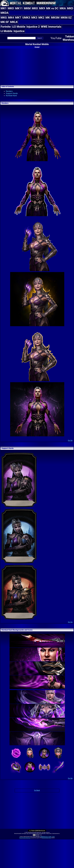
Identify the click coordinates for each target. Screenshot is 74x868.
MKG (4, 18)
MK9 (42, 8)
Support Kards (12, 93)
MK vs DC (52, 8)
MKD (70, 8)
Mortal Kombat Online (46, 838)
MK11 (19, 8)
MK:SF (5, 22)
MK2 (41, 18)
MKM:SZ (66, 18)
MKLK (14, 22)
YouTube (56, 38)
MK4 (11, 18)
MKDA (5, 13)
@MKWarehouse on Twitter (46, 837)
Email (53, 837)
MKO (11, 8)
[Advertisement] (37, 66)
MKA (63, 8)
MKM (27, 8)
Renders (9, 91)
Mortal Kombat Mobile (37, 44)
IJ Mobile (6, 31)
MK (48, 18)
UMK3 (26, 18)
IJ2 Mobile (19, 27)
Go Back (37, 790)
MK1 (4, 8)
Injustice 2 (33, 27)
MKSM (55, 18)
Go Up (70, 440)
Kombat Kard (11, 96)
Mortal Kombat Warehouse (25, 838)
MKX (35, 8)
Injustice (19, 31)
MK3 (34, 18)
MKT (18, 18)
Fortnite (6, 27)
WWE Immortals (51, 27)
